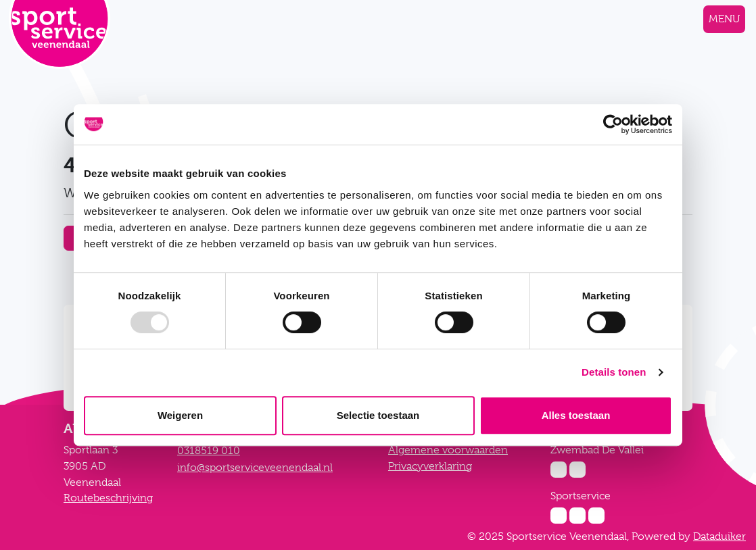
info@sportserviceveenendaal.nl (255, 468)
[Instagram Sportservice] (559, 516)
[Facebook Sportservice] (577, 516)
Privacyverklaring (430, 466)
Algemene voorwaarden (448, 450)
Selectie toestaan (378, 415)
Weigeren (180, 415)
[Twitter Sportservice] (596, 516)
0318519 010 (209, 451)
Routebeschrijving (108, 498)
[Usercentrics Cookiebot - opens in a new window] (613, 124)
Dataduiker (719, 536)
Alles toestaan (576, 415)
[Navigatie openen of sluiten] (724, 19)
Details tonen (614, 372)
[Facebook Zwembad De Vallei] (577, 470)
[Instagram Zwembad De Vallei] (559, 470)
